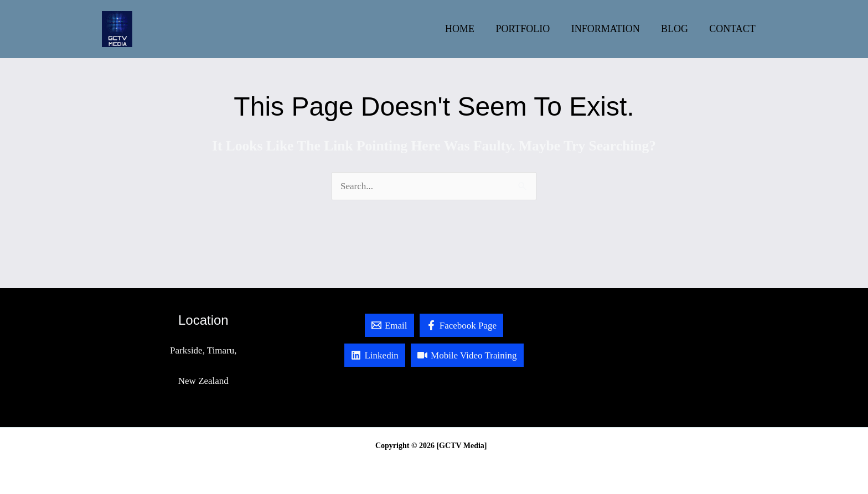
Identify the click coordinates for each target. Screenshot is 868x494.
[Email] (388, 325)
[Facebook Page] (463, 325)
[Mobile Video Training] (468, 355)
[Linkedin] (373, 355)
